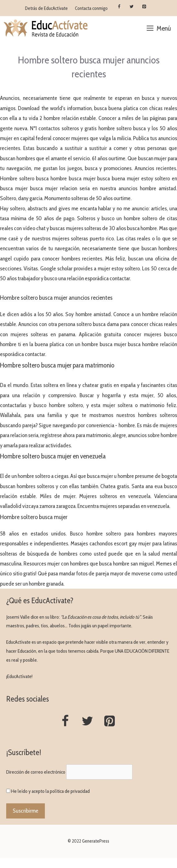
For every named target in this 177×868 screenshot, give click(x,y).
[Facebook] (119, 7)
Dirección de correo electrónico (36, 772)
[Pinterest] (144, 7)
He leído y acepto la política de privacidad (50, 791)
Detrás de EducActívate (46, 8)
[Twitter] (132, 7)
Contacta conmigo (91, 8)
